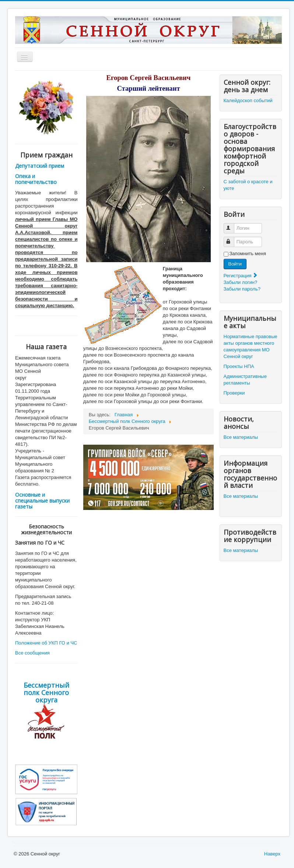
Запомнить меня (248, 254)
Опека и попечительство (36, 179)
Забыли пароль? (242, 289)
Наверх (272, 854)
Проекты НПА (239, 366)
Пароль (232, 239)
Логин (232, 225)
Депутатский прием (40, 166)
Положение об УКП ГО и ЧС (46, 643)
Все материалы (241, 437)
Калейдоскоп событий (248, 100)
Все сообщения (32, 653)
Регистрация (241, 276)
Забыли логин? (241, 282)
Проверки (234, 393)
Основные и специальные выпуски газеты (42, 501)
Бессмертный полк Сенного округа (46, 692)
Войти (235, 264)
